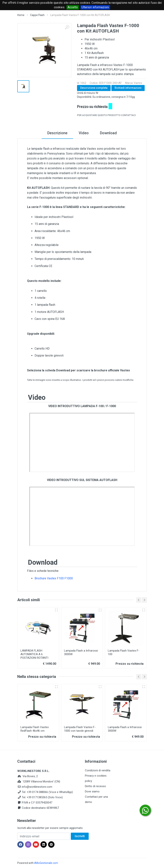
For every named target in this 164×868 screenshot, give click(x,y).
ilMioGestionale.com (46, 863)
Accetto (73, 7)
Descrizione (57, 133)
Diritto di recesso (95, 786)
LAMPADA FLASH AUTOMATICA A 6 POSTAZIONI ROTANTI (34, 654)
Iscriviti (80, 836)
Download (108, 133)
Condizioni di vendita (98, 770)
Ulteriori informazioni (95, 7)
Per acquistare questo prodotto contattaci (106, 115)
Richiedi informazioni (128, 88)
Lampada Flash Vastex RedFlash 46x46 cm (35, 729)
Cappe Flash (37, 15)
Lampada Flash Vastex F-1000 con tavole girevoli (80, 729)
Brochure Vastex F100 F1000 (54, 578)
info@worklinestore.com (37, 787)
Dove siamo (92, 791)
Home (21, 15)
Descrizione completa (94, 88)
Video (84, 133)
